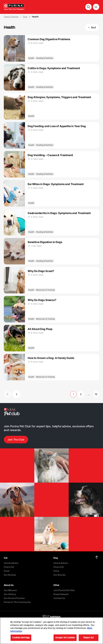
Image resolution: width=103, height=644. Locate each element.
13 (96, 394)
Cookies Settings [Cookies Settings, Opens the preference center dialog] (21, 638)
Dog (25, 17)
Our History (10, 594)
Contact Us (59, 598)
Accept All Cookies (65, 638)
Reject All (88, 638)
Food (6, 571)
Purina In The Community (17, 602)
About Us (9, 585)
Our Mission (10, 590)
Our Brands (10, 575)
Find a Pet (9, 567)
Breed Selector (61, 594)
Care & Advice (11, 17)
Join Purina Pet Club (64, 590)
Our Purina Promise (14, 598)
